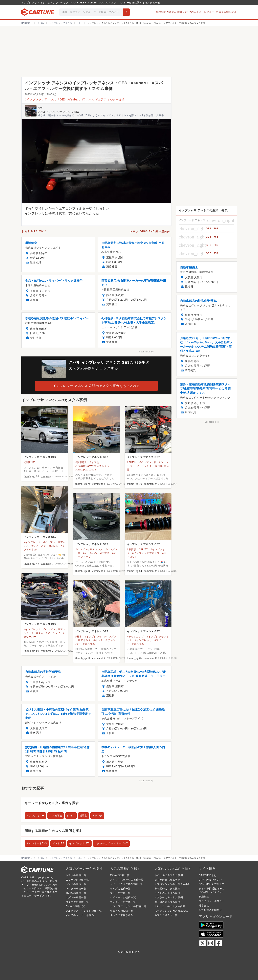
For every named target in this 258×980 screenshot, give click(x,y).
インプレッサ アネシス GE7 (144, 457)
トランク (97, 816)
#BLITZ (143, 550)
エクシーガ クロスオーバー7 (111, 843)
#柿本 (79, 637)
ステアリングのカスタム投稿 (171, 911)
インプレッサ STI (79, 843)
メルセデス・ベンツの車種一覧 (84, 911)
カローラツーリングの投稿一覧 (128, 906)
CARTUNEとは (208, 875)
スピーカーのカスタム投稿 (170, 906)
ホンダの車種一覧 (76, 884)
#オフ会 (94, 462)
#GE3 (62, 99)
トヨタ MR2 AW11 (34, 231)
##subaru (74, 99)
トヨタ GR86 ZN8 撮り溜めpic (151, 231)
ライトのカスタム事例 (167, 893)
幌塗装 (84, 816)
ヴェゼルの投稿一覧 (122, 911)
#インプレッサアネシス (41, 99)
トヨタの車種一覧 (76, 875)
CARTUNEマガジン (210, 880)
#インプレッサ (148, 462)
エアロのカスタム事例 (167, 902)
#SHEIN (132, 462)
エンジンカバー (36, 816)
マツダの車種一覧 (76, 889)
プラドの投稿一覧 (120, 893)
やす (41, 108)
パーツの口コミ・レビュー (199, 12)
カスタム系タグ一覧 (166, 915)
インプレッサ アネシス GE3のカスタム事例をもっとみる (96, 386)
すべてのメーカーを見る (80, 915)
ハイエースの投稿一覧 (123, 897)
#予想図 (105, 553)
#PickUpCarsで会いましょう (92, 466)
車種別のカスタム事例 (169, 12)
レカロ (71, 816)
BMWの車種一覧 (75, 906)
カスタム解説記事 (226, 12)
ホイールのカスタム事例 (169, 875)
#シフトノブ (39, 546)
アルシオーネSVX (37, 843)
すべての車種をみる (122, 915)
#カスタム (37, 633)
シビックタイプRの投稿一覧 (127, 884)
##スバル (88, 99)
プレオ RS (58, 843)
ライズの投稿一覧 (120, 889)
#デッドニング (136, 637)
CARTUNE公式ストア (212, 884)
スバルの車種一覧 (76, 893)
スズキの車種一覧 (76, 897)
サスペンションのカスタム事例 (173, 884)
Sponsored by (146, 352)
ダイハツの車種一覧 (77, 902)
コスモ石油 (56, 816)
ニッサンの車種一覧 (77, 880)
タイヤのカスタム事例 (167, 880)
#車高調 (132, 550)
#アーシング (145, 466)
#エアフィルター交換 (110, 99)
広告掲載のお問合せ (210, 910)
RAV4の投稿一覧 (120, 875)
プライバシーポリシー (212, 901)
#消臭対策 (30, 462)
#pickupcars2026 (86, 470)
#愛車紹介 (81, 462)
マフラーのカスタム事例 (169, 897)
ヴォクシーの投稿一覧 (123, 902)
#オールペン (90, 553)
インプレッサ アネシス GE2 (40, 457)
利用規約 (204, 897)
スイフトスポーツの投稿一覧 (127, 880)
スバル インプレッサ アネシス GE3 (59, 112)
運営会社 (204, 906)
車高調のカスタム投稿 (167, 889)
